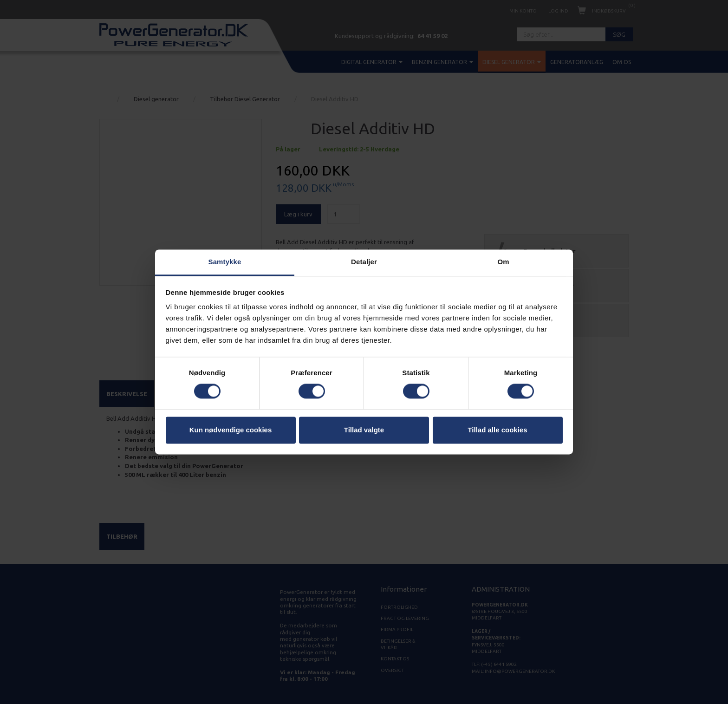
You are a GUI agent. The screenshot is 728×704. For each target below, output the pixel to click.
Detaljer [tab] (364, 262)
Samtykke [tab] (225, 262)
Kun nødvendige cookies (231, 430)
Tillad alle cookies (497, 430)
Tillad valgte (364, 430)
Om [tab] (503, 262)
